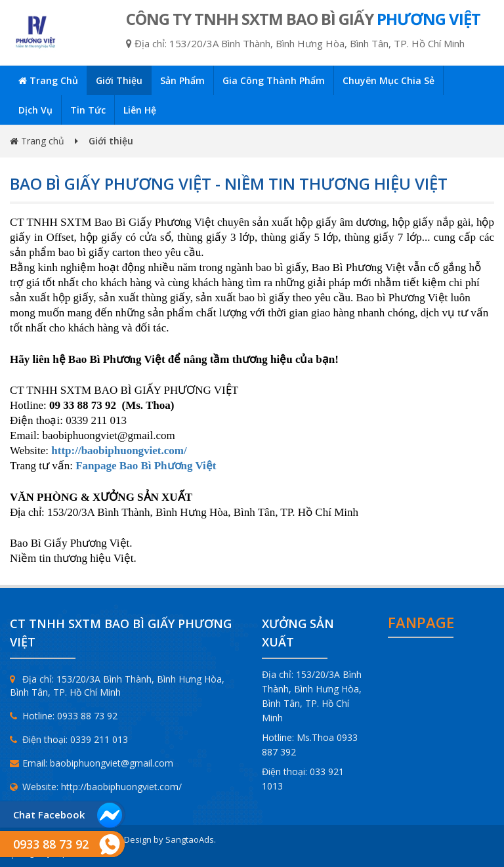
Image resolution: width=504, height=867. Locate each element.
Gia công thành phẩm (274, 80)
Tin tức (88, 110)
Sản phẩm (182, 80)
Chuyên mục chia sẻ (388, 80)
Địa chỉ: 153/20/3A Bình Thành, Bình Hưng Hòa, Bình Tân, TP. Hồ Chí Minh (117, 686)
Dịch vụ (35, 110)
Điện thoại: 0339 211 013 (69, 739)
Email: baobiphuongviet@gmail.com (92, 763)
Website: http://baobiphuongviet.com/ (96, 787)
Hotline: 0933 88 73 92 (64, 716)
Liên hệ (140, 110)
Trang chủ (48, 80)
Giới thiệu (119, 80)
